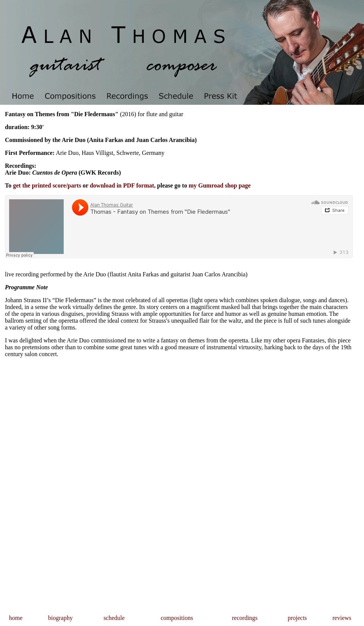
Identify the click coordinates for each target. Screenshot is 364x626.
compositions (177, 618)
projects (297, 618)
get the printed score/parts (47, 185)
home (16, 618)
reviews (342, 618)
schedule (114, 618)
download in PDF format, (123, 185)
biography (60, 618)
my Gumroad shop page (220, 185)
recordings (245, 618)
